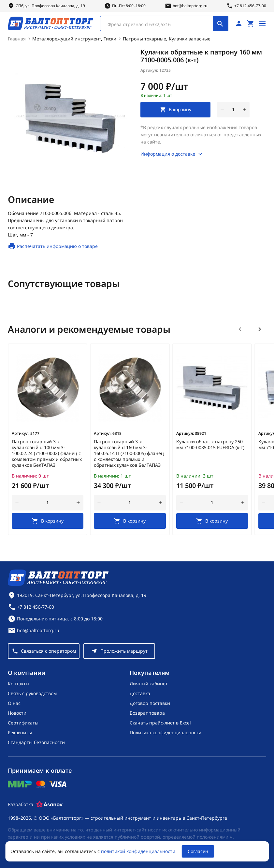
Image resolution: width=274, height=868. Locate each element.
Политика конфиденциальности (166, 732)
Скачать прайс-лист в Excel (160, 723)
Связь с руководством (32, 693)
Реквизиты (20, 732)
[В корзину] (48, 521)
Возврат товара (147, 713)
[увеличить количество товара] (244, 110)
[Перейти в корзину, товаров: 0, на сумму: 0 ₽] (251, 23)
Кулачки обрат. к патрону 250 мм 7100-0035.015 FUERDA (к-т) (210, 445)
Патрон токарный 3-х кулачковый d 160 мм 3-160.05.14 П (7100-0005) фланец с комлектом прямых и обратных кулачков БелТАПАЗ (129, 453)
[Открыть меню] (262, 23)
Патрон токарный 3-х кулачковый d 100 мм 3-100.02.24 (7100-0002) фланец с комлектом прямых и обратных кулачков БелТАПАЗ (47, 453)
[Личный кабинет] (239, 23)
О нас (14, 703)
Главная (17, 39)
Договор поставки (150, 703)
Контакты (19, 684)
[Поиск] (220, 23)
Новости (17, 713)
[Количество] (233, 110)
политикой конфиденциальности (138, 851)
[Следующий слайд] (260, 329)
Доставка (140, 693)
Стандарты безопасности (36, 742)
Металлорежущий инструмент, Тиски (74, 39)
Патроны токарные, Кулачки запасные (167, 39)
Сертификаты (23, 723)
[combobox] (164, 23)
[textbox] (160, 24)
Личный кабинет (149, 684)
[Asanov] (50, 804)
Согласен (198, 851)
